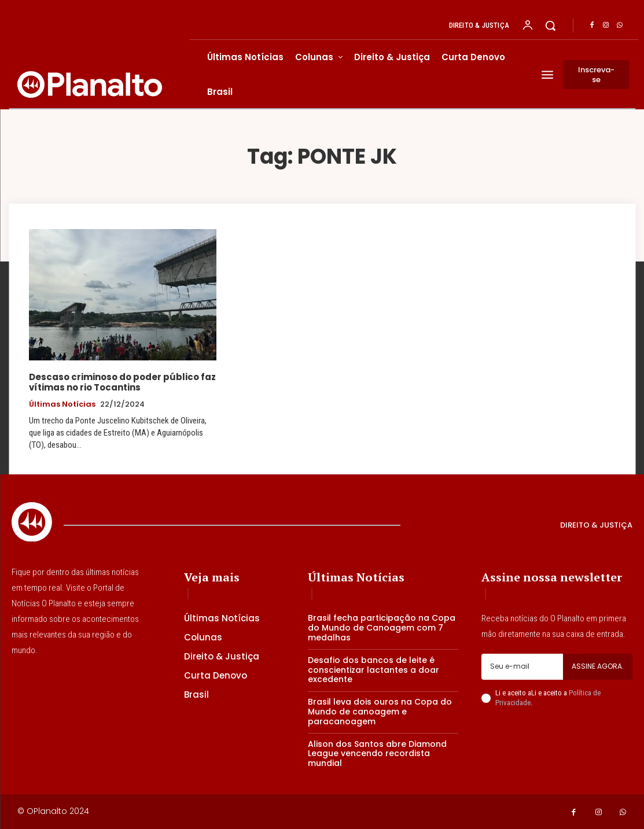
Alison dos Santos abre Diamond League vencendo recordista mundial (377, 754)
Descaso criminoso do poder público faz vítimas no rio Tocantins (122, 382)
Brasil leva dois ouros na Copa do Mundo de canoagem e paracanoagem (380, 712)
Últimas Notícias (62, 404)
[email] (522, 666)
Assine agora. (598, 666)
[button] (550, 25)
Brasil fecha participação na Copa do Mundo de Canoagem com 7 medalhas (382, 628)
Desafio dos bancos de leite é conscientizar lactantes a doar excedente (373, 670)
